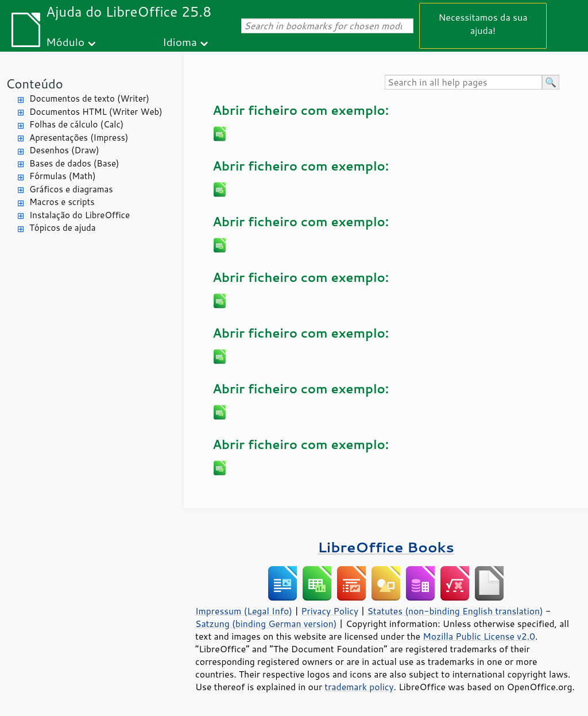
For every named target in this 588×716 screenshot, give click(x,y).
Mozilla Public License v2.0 (479, 636)
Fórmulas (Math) (63, 176)
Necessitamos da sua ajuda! (483, 24)
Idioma (180, 42)
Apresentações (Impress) (79, 138)
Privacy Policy (330, 611)
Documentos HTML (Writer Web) (96, 112)
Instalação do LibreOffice (80, 215)
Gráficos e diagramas (71, 189)
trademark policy (359, 687)
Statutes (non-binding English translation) (455, 611)
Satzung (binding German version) (266, 624)
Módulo (65, 42)
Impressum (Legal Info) (244, 611)
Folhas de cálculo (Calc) (76, 124)
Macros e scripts (62, 202)
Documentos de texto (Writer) (89, 98)
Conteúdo (34, 84)
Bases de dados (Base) (74, 163)
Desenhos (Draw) (64, 150)
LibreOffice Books (386, 547)
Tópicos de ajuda (63, 228)
